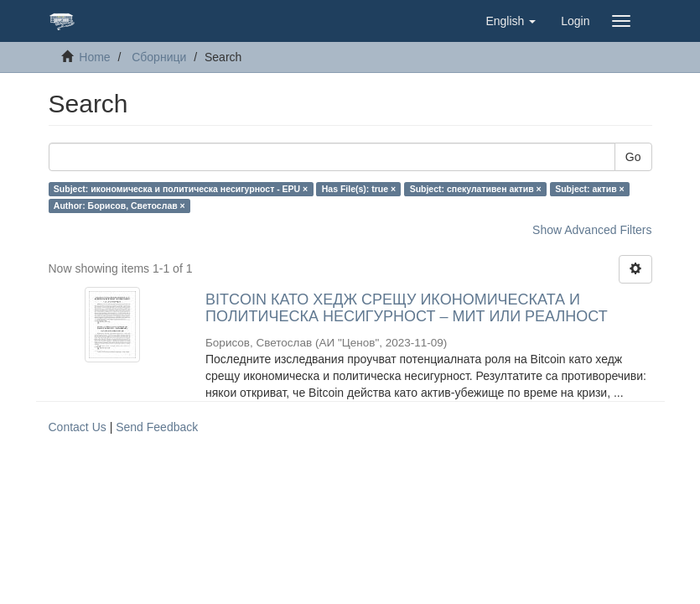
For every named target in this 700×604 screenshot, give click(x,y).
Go (633, 157)
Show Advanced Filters (592, 230)
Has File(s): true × (359, 189)
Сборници (159, 57)
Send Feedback (157, 427)
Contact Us (78, 427)
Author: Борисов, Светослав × (119, 206)
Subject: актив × (590, 189)
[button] (511, 21)
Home (94, 57)
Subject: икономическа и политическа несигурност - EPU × (181, 189)
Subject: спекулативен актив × (476, 189)
